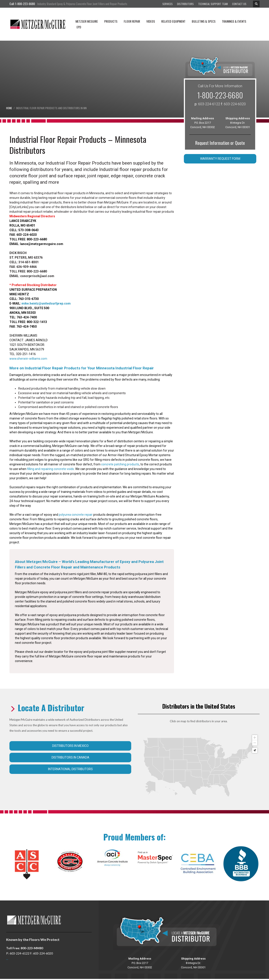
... (7, 959)
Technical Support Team (213, 4)
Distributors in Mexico (70, 746)
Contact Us (239, 4)
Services (168, 4)
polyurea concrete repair (76, 515)
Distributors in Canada (70, 757)
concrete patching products (120, 464)
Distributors (185, 4)
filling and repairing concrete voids (50, 469)
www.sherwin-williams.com (28, 359)
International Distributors (70, 769)
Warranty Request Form (220, 159)
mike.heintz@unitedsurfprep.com (46, 303)
